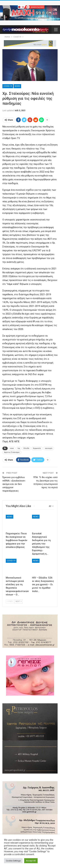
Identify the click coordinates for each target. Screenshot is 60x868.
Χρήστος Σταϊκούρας (12, 452)
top (19, 448)
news (12, 448)
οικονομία (49, 448)
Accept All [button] (31, 861)
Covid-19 (8, 86)
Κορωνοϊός (37, 448)
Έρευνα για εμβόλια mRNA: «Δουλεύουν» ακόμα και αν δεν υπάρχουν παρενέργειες (14, 484)
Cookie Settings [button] (13, 861)
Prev (10, 601)
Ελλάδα (26, 448)
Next (18, 601)
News (17, 86)
